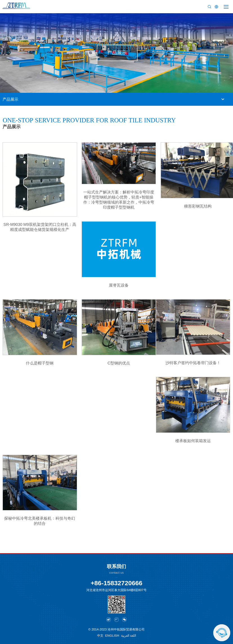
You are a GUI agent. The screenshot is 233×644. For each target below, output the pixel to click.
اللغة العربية (128, 636)
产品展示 (10, 99)
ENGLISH (112, 636)
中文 (100, 636)
